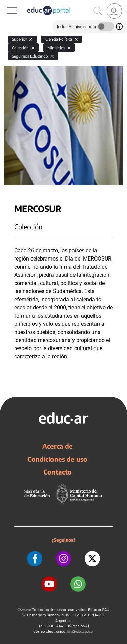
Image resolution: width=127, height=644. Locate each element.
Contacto (58, 472)
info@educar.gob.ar (80, 632)
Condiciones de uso (57, 459)
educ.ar (26, 610)
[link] (114, 11)
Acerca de (58, 446)
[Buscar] (98, 11)
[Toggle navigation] (6, 4)
